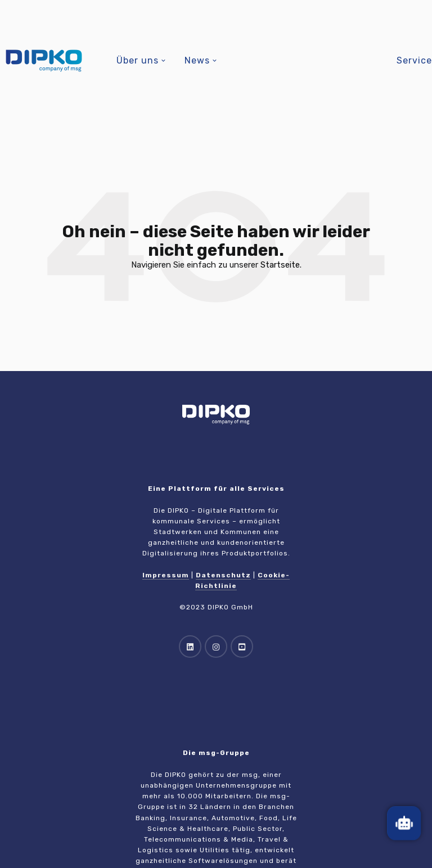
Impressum (166, 575)
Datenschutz (223, 575)
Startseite (280, 265)
